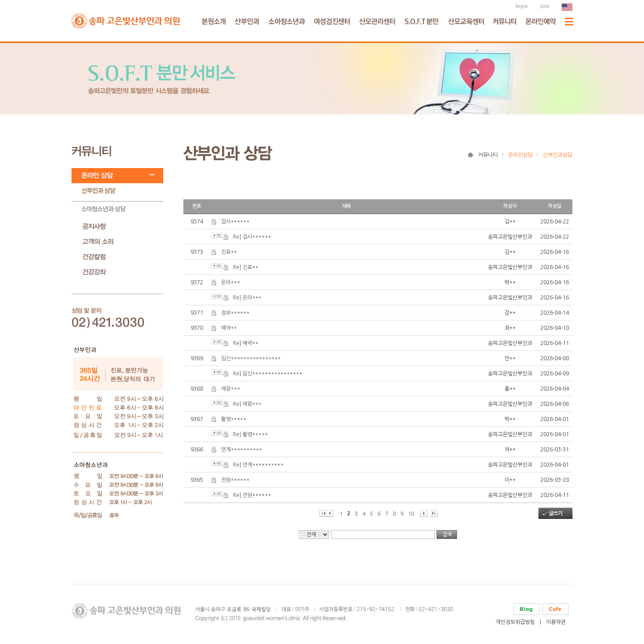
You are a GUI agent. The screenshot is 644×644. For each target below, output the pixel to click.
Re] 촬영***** (250, 434)
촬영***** (234, 419)
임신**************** (251, 358)
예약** (229, 328)
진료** (229, 252)
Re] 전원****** (252, 495)
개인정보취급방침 (515, 622)
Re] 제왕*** (247, 404)
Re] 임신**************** (268, 374)
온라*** (231, 282)
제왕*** (231, 389)
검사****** (235, 222)
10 (411, 514)
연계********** (241, 450)
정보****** (235, 313)
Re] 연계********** (258, 465)
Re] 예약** (246, 343)
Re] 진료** (246, 267)
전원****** (235, 480)
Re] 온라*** (247, 298)
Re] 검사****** (252, 237)
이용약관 (556, 622)
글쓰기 (555, 514)
